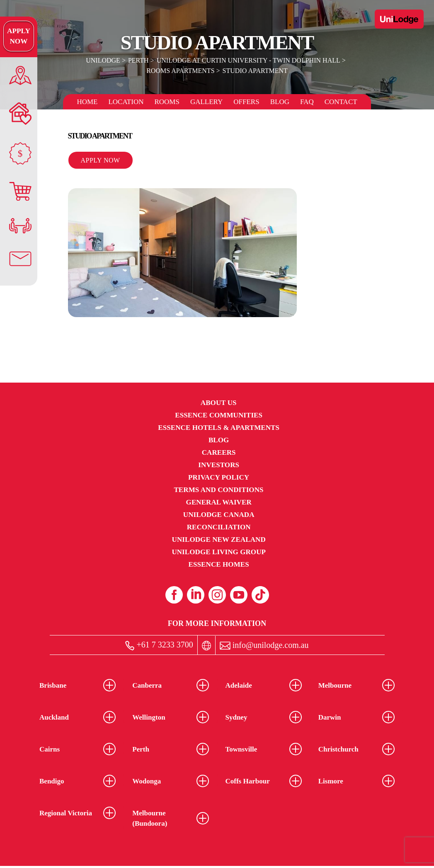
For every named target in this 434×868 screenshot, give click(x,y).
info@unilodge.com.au (264, 645)
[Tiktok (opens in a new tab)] (260, 595)
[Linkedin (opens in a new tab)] (196, 595)
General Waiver (219, 502)
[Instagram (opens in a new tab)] (217, 595)
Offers (246, 102)
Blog (280, 102)
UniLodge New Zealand (219, 539)
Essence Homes (219, 564)
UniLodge (103, 60)
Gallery (206, 102)
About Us (219, 403)
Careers (219, 452)
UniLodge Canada (219, 515)
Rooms (167, 102)
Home (87, 102)
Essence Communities (219, 415)
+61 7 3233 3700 (159, 645)
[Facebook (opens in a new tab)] (174, 595)
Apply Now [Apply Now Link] (18, 36)
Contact (341, 102)
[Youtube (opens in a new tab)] (239, 595)
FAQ (307, 102)
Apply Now (101, 160)
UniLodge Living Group (219, 552)
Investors (219, 465)
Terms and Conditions (218, 490)
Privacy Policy (219, 477)
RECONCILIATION (219, 527)
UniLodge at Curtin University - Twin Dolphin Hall (248, 60)
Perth (138, 60)
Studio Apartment (255, 71)
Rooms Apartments (180, 71)
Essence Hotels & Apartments (219, 428)
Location (126, 102)
